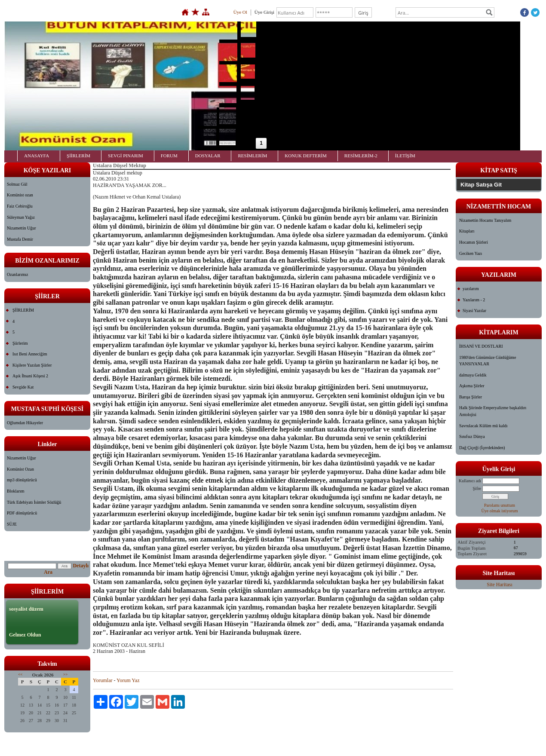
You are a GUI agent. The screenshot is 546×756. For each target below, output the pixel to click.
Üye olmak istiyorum (500, 511)
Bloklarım (16, 491)
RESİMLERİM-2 (361, 156)
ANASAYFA (37, 156)
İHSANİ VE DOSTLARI (481, 346)
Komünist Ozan (20, 469)
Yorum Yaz (128, 680)
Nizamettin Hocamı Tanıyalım (485, 220)
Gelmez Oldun (25, 635)
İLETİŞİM (405, 156)
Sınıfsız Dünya (472, 436)
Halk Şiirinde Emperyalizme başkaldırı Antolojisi (493, 411)
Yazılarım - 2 (474, 300)
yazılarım (471, 289)
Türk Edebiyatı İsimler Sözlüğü (34, 502)
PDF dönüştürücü (22, 513)
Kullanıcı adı (470, 481)
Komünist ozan (20, 195)
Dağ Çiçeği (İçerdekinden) (482, 448)
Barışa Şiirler (471, 397)
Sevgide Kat (23, 387)
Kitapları (467, 231)
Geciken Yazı (471, 253)
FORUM (169, 156)
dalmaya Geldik (473, 375)
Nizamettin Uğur (21, 228)
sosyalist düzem (26, 609)
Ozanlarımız (17, 274)
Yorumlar (103, 680)
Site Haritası (500, 585)
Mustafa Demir (20, 239)
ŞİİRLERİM (78, 156)
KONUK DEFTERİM (305, 156)
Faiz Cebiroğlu (20, 206)
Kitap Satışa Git (481, 185)
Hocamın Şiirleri (474, 242)
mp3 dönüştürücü (22, 480)
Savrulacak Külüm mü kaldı (483, 426)
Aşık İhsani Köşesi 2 (30, 376)
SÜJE (12, 524)
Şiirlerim (20, 343)
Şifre (477, 488)
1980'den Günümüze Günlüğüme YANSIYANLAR (488, 361)
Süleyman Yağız (21, 217)
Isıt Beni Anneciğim (30, 354)
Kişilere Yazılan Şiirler (32, 365)
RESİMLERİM (252, 156)
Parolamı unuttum (500, 505)
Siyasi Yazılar (474, 311)
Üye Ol (240, 12)
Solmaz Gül (17, 184)
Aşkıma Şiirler (472, 386)
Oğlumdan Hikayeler (25, 423)
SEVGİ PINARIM (126, 156)
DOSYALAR (208, 156)
